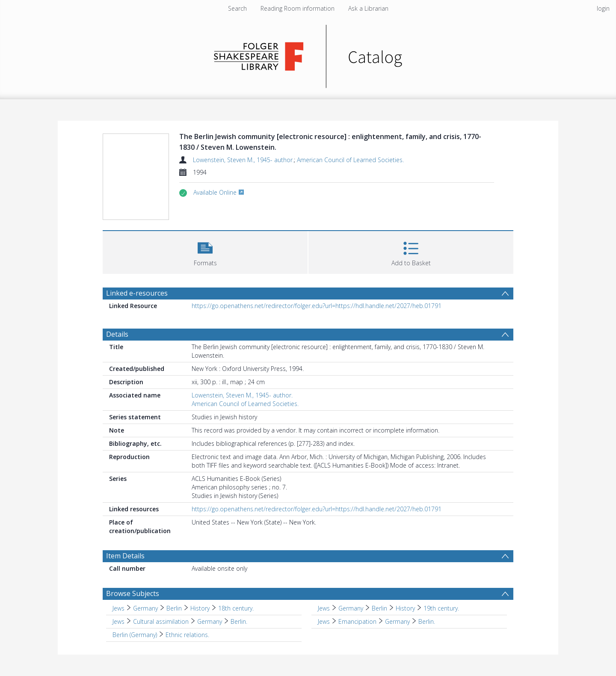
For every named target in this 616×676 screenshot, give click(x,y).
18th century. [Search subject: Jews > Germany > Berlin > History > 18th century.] (236, 608)
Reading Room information (298, 8)
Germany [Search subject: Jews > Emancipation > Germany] (397, 621)
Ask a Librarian (368, 8)
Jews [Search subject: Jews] (118, 608)
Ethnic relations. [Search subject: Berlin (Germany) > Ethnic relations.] (187, 635)
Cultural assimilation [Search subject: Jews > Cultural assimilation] (161, 621)
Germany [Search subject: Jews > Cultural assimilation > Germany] (210, 621)
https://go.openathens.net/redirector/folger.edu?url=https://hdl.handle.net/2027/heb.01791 (317, 306)
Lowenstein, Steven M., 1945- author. (243, 160)
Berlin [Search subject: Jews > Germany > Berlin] (174, 608)
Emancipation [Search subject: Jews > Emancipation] (357, 621)
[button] (205, 251)
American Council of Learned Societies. (350, 160)
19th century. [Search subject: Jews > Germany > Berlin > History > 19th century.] (441, 608)
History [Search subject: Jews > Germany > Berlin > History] (200, 608)
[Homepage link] (308, 54)
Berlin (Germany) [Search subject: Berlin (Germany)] (135, 635)
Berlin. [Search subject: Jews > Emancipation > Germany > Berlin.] (427, 621)
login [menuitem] (603, 8)
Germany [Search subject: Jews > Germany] (145, 608)
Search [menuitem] (237, 8)
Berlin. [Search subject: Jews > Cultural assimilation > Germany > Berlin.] (239, 621)
